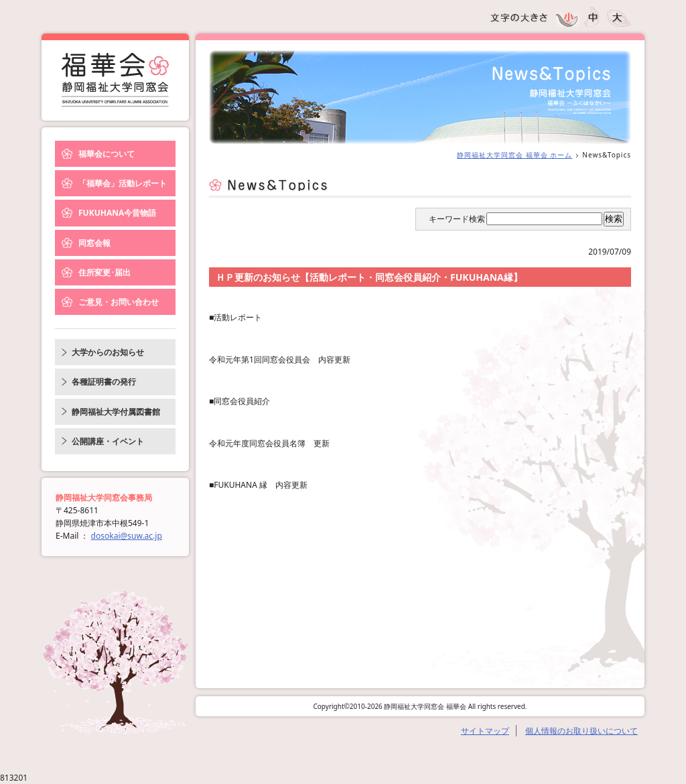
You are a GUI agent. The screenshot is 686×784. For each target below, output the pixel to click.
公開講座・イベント (108, 441)
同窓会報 (94, 243)
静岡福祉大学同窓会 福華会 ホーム (514, 155)
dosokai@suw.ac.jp (127, 536)
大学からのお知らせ (108, 352)
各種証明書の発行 (104, 382)
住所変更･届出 (105, 272)
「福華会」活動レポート (123, 183)
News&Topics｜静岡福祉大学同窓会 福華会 (116, 80)
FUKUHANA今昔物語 (117, 213)
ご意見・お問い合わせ (119, 302)
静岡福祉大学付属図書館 (116, 412)
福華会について (107, 154)
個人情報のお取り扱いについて (581, 731)
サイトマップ (485, 731)
